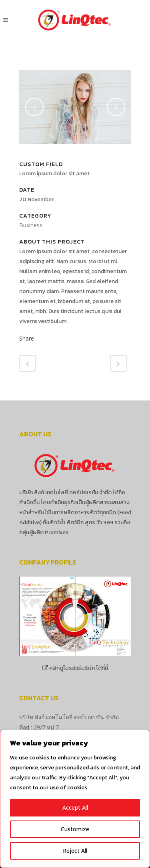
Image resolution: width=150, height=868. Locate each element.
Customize (75, 829)
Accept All (75, 808)
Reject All (75, 851)
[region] (75, 799)
